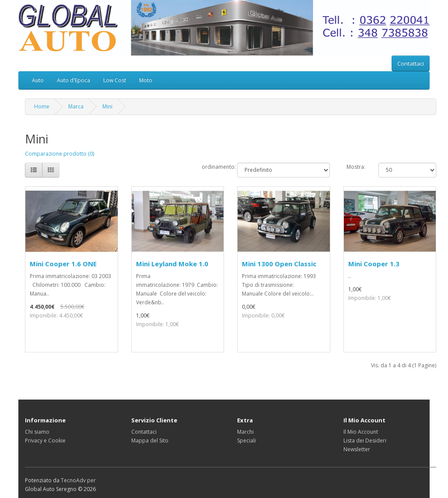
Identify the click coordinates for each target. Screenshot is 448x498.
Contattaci (411, 63)
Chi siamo (37, 432)
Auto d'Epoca (73, 80)
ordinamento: (213, 167)
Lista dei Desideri (365, 441)
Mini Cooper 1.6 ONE (63, 264)
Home (42, 106)
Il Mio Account (361, 432)
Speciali (247, 441)
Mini (107, 106)
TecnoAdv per (78, 480)
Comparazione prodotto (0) (59, 154)
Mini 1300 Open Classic (279, 264)
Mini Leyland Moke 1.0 (172, 264)
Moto (146, 80)
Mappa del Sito (150, 441)
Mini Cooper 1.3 (374, 264)
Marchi (245, 432)
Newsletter (357, 449)
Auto (38, 80)
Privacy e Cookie (45, 441)
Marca (76, 106)
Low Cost (115, 80)
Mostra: (356, 167)
